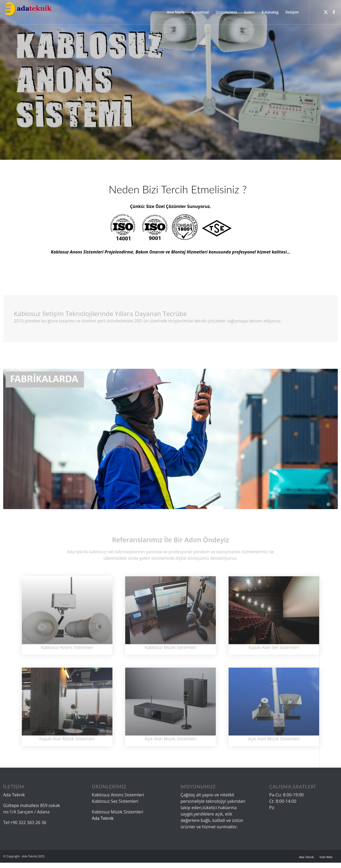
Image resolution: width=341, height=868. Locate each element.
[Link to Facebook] (334, 12)
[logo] (28, 12)
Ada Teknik (103, 818)
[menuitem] (176, 12)
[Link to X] (326, 12)
